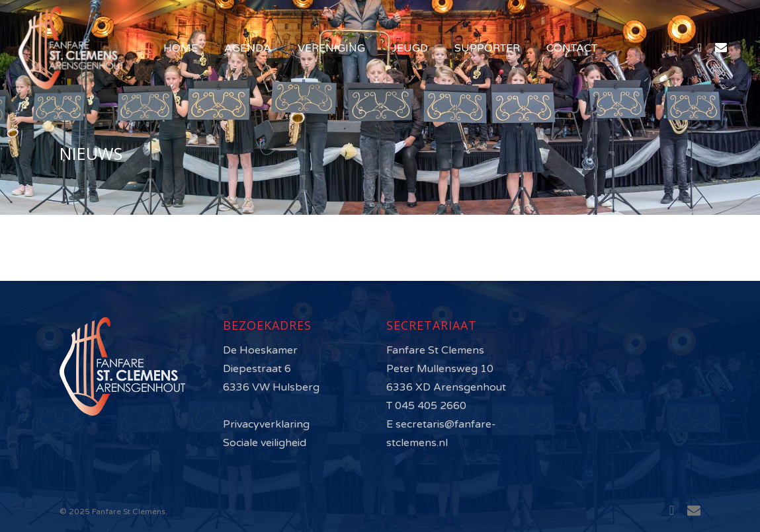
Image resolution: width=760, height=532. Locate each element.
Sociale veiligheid (265, 443)
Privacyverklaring (266, 424)
